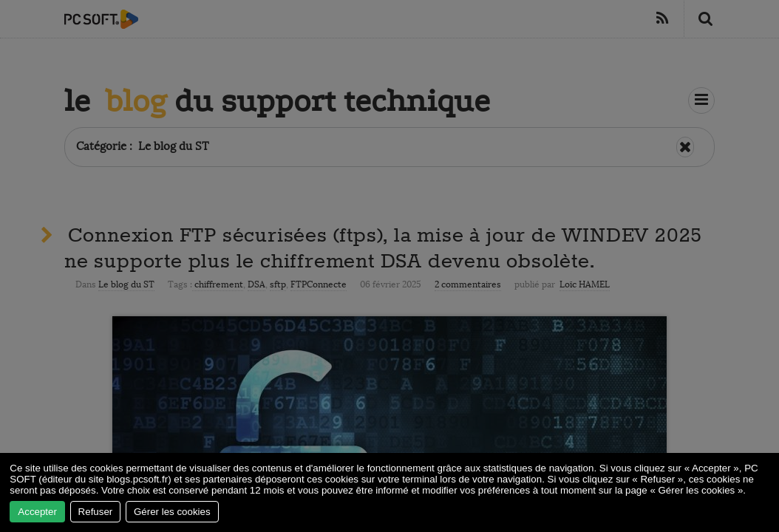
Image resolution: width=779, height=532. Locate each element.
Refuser (96, 512)
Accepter (37, 512)
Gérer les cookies (172, 512)
